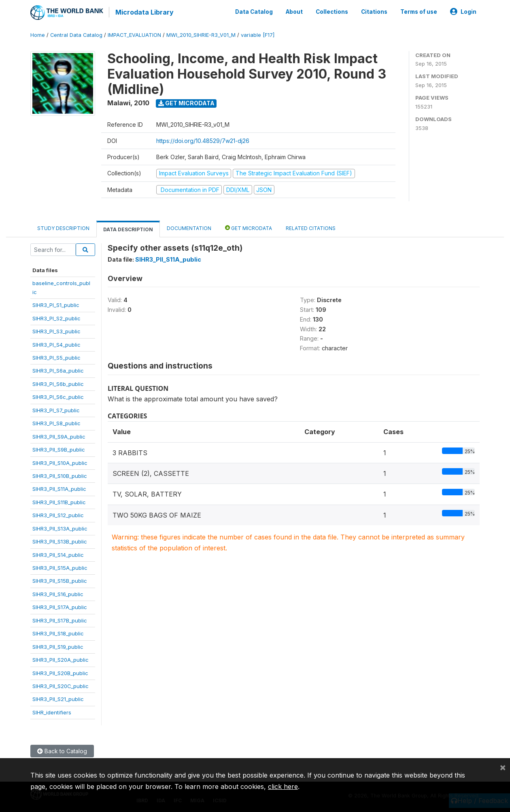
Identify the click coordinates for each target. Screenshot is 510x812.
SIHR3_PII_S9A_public (59, 435)
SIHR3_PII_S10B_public (60, 475)
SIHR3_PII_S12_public (58, 514)
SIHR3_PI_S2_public (56, 317)
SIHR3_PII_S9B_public (59, 449)
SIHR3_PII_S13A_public (60, 527)
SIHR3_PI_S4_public (56, 343)
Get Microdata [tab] (249, 227)
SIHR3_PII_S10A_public (60, 462)
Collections (332, 11)
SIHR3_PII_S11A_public (59, 488)
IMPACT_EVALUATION (134, 34)
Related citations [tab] (311, 227)
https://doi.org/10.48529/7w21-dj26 (203, 140)
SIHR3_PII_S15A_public (60, 567)
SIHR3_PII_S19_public (58, 646)
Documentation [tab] (189, 227)
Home (38, 34)
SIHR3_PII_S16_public (58, 593)
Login (463, 11)
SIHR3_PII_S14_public (58, 554)
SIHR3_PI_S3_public (56, 330)
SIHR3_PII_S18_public (58, 633)
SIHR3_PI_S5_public (56, 357)
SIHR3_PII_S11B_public (59, 501)
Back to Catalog (62, 750)
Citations (374, 11)
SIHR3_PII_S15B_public (60, 580)
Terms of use (419, 11)
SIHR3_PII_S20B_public (60, 672)
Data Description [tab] (128, 229)
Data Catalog (254, 11)
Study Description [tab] (63, 227)
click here (283, 786)
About (294, 11)
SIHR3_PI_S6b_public (58, 383)
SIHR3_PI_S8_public (56, 422)
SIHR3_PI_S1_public (56, 304)
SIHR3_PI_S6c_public (58, 396)
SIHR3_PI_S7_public (56, 409)
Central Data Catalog (76, 34)
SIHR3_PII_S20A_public (61, 659)
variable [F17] (258, 34)
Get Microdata (186, 102)
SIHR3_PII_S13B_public (60, 541)
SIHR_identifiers (52, 711)
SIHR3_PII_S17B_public (60, 619)
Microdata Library (144, 12)
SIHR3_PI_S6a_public (58, 370)
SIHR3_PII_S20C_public (61, 685)
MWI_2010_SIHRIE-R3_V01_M (201, 34)
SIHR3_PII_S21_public (58, 698)
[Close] (503, 767)
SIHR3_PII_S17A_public (60, 606)
